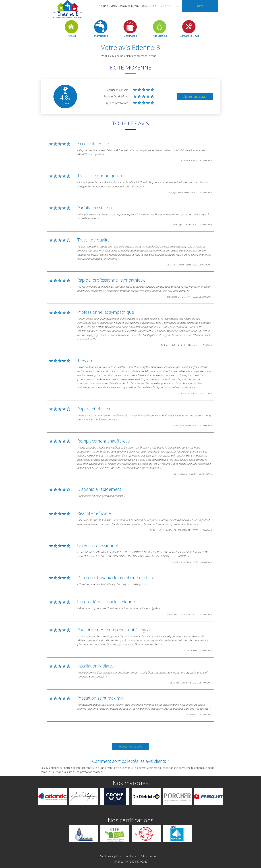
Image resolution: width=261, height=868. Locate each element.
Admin (144, 856)
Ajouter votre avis (195, 97)
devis (200, 6)
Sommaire (155, 856)
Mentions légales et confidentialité (120, 856)
